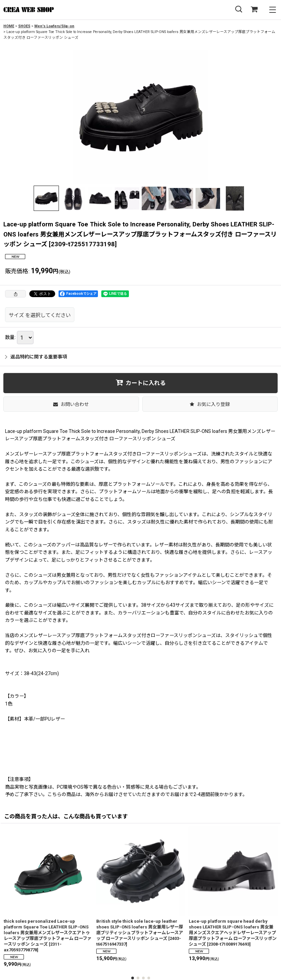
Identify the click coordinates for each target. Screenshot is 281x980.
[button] (239, 10)
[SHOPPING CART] (254, 10)
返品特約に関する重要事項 (36, 357)
